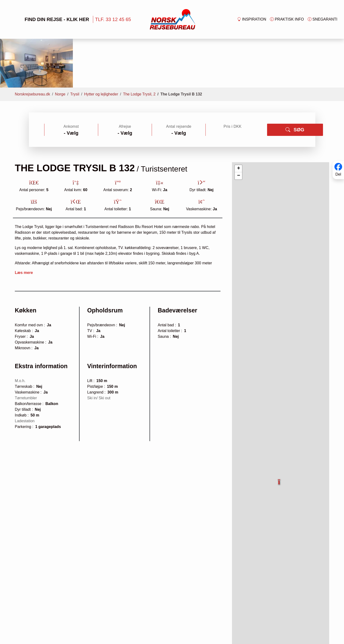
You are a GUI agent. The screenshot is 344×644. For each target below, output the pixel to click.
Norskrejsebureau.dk (32, 51)
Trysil (75, 51)
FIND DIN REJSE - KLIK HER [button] (49, 19)
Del (338, 174)
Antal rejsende (179, 83)
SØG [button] (295, 87)
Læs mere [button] (24, 230)
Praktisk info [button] (287, 19)
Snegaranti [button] (322, 19)
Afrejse (125, 83)
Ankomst (71, 83)
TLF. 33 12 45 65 (113, 19)
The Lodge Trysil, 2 (139, 51)
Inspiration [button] (252, 19)
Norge (60, 51)
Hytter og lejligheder (101, 51)
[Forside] (173, 19)
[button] (279, 436)
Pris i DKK (233, 83)
